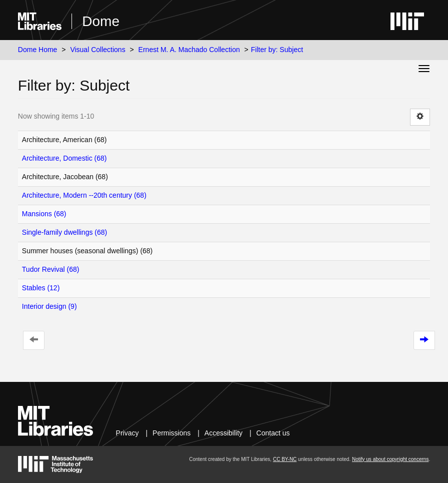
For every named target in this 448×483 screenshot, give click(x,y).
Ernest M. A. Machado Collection (189, 50)
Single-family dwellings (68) (64, 232)
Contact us (273, 433)
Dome (101, 21)
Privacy (127, 433)
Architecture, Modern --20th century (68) (84, 195)
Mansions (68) (44, 214)
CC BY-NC (285, 459)
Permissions (171, 433)
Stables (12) (41, 288)
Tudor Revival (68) (51, 269)
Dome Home (38, 50)
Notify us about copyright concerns (390, 459)
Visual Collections (97, 50)
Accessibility (223, 433)
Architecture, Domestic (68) (64, 158)
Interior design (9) (49, 306)
